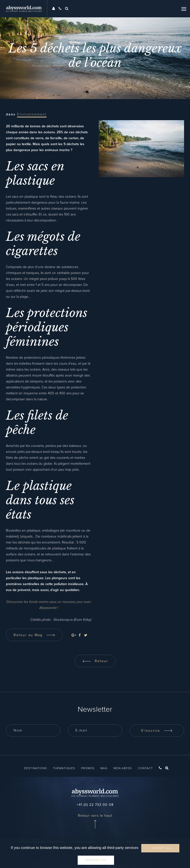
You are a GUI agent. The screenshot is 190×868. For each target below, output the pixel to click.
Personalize (96, 860)
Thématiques (64, 768)
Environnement (32, 114)
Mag (104, 768)
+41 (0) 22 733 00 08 (95, 805)
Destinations (36, 768)
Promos (88, 768)
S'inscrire (157, 731)
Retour (95, 661)
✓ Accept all (160, 848)
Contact (145, 768)
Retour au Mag (34, 635)
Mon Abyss (123, 768)
